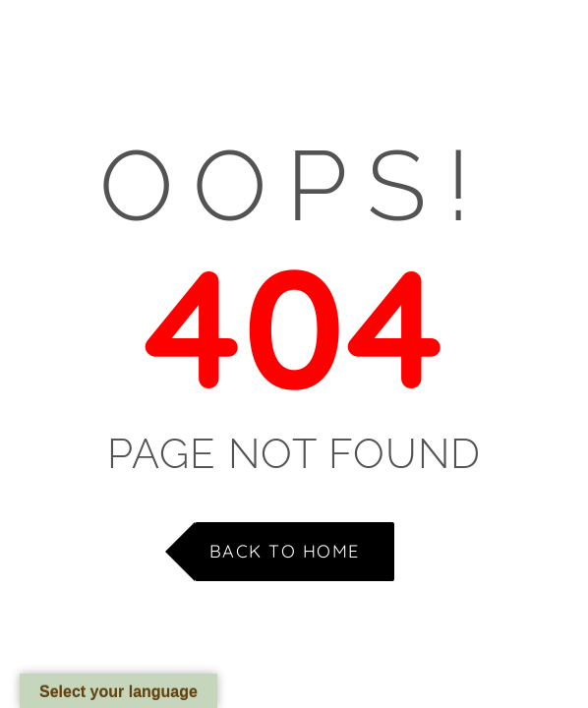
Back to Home (285, 551)
